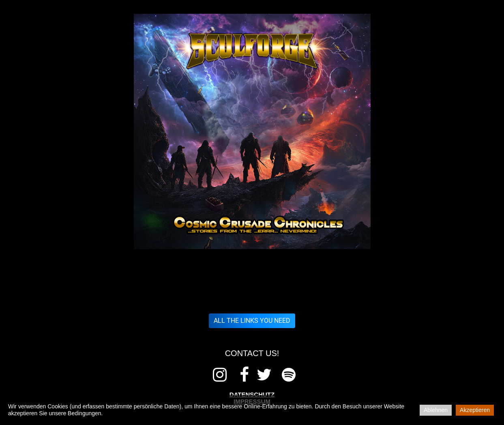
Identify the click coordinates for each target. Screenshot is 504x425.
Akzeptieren (475, 410)
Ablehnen (436, 410)
